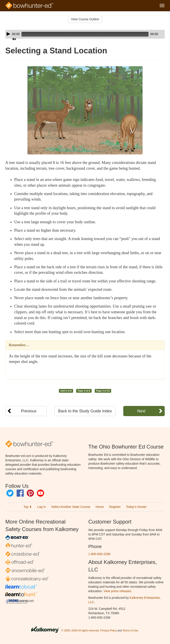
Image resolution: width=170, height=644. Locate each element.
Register (115, 507)
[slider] (79, 34)
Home (100, 507)
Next (141, 411)
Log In (42, 507)
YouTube (41, 493)
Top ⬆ (28, 507)
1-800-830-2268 (99, 554)
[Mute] (149, 34)
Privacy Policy (108, 631)
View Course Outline (85, 19)
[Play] (8, 34)
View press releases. (118, 591)
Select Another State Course (71, 507)
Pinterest (30, 493)
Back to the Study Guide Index (85, 411)
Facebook (20, 493)
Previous (29, 411)
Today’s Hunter (136, 507)
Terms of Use (130, 631)
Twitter (10, 493)
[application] (85, 34)
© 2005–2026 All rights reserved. (80, 631)
